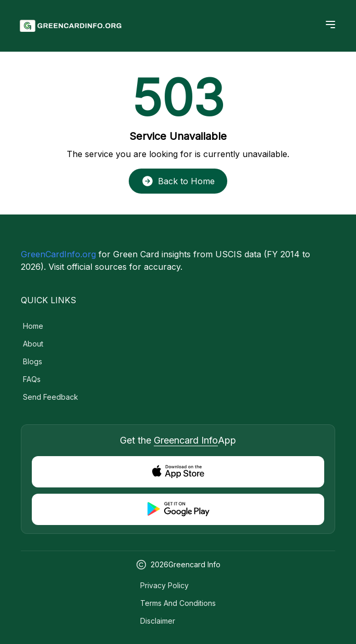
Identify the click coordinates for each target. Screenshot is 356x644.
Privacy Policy (164, 585)
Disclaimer (158, 621)
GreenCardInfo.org (58, 254)
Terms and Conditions (178, 603)
